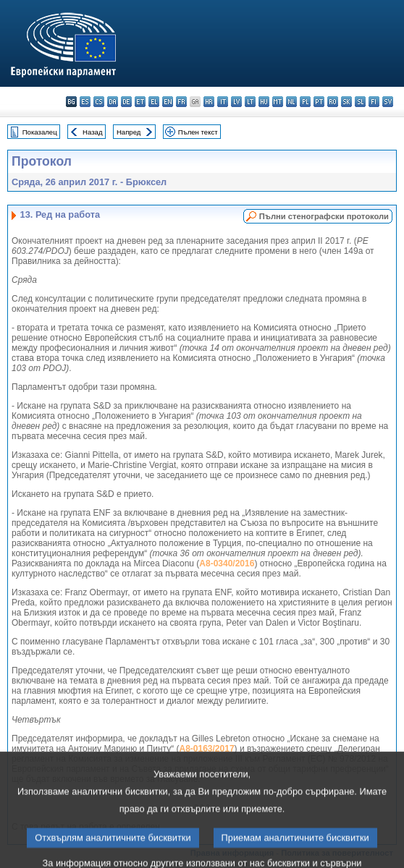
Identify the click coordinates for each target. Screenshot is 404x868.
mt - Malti (278, 102)
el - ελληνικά (154, 102)
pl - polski (305, 102)
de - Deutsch (126, 102)
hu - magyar (264, 102)
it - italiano (223, 102)
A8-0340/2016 (227, 563)
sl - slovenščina (360, 102)
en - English (168, 102)
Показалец (40, 132)
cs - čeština (99, 102)
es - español (85, 102)
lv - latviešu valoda (236, 102)
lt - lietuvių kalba (250, 102)
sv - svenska (388, 102)
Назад (93, 132)
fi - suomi (374, 102)
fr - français (181, 102)
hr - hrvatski (209, 102)
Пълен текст (198, 132)
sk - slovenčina (346, 102)
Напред (129, 132)
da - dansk (113, 102)
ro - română (333, 102)
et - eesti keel (140, 102)
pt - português (319, 102)
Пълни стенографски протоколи (324, 216)
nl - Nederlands (291, 102)
